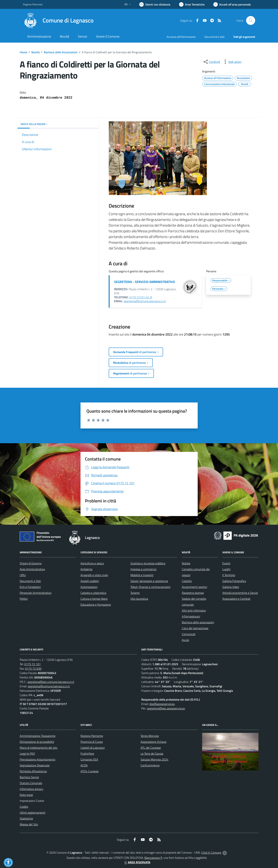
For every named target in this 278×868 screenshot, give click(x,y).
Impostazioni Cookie (32, 801)
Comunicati (189, 634)
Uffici (23, 575)
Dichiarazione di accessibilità (37, 742)
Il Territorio (229, 575)
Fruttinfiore (87, 754)
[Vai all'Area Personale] (232, 4)
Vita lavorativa (139, 599)
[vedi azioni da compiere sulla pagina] (232, 62)
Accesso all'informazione (181, 37)
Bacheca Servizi (29, 777)
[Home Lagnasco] (58, 20)
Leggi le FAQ (27, 754)
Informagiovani (191, 616)
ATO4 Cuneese (90, 771)
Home (23, 52)
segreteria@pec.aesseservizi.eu (166, 708)
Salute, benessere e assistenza (149, 581)
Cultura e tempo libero (94, 599)
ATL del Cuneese (151, 748)
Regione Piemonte (92, 736)
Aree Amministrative (32, 569)
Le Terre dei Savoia (152, 754)
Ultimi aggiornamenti (33, 813)
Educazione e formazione (96, 605)
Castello (187, 581)
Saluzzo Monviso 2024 (154, 759)
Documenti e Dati (30, 581)
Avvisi (185, 640)
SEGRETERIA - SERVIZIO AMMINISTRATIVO (145, 282)
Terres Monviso (150, 736)
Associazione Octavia (153, 742)
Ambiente (86, 569)
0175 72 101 (33, 664)
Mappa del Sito (29, 824)
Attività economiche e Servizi (240, 593)
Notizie (186, 563)
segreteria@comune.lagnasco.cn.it (145, 301)
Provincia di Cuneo (92, 742)
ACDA (84, 765)
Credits (24, 807)
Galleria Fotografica (234, 581)
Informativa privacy (32, 789)
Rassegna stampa (193, 593)
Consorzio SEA (89, 759)
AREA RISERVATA (137, 862)
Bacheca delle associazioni (198, 622)
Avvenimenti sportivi (194, 587)
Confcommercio (150, 765)
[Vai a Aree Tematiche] (192, 4)
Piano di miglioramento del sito (39, 748)
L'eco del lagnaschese (195, 628)
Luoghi (226, 569)
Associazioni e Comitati (236, 599)
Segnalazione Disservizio (35, 765)
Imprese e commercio (143, 569)
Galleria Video (231, 587)
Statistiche (26, 818)
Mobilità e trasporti (142, 575)
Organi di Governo (31, 563)
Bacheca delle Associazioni (61, 52)
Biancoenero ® (153, 858)
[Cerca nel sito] (251, 20)
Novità (35, 52)
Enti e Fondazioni (30, 587)
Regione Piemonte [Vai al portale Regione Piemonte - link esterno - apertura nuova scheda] (33, 4)
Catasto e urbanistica (93, 593)
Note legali (26, 795)
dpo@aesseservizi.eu (162, 704)
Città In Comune (211, 853)
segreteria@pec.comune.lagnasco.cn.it (51, 682)
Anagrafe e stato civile (94, 575)
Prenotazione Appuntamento (37, 759)
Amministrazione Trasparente (38, 736)
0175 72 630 (33, 669)
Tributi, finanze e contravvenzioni (150, 587)
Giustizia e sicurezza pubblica (148, 563)
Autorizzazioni (89, 587)
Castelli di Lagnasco (93, 748)
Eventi (226, 563)
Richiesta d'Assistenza (33, 771)
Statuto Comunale (31, 783)
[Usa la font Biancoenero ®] (155, 4)
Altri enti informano (194, 610)
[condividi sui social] (211, 62)
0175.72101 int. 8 (141, 297)
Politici (24, 599)
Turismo (135, 593)
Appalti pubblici (90, 581)
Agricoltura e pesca (92, 563)
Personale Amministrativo (36, 593)
